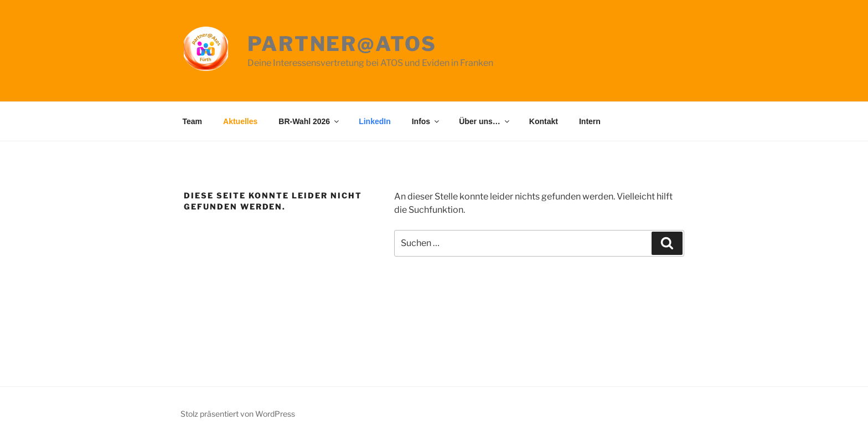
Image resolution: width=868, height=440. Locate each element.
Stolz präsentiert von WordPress (238, 414)
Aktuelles (240, 121)
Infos (426, 121)
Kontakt (544, 121)
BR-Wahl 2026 (309, 121)
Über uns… (485, 121)
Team (193, 121)
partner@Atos (342, 44)
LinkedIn (375, 121)
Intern (590, 121)
